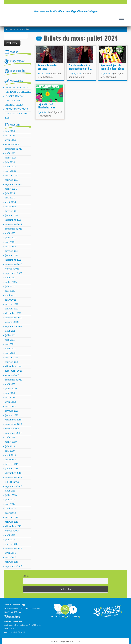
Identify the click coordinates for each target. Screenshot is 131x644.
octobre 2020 (12, 375)
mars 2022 (11, 300)
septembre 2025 (14, 149)
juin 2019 (10, 446)
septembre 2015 (14, 566)
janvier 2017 (12, 544)
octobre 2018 (12, 482)
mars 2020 (11, 406)
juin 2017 (10, 540)
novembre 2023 (14, 224)
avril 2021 (10, 349)
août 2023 (10, 233)
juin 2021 (10, 340)
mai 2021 (10, 344)
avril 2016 (10, 553)
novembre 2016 (14, 548)
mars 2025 (11, 171)
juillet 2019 (11, 442)
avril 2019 (10, 455)
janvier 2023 (12, 255)
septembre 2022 (14, 273)
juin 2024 (10, 193)
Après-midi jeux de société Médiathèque (112, 67)
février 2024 (12, 211)
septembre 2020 (14, 380)
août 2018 (10, 491)
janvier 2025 (12, 180)
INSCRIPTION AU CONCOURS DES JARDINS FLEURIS (14, 101)
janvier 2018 (12, 522)
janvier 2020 (12, 415)
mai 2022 (10, 291)
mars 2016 (11, 557)
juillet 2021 (11, 335)
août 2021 (10, 331)
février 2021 (12, 358)
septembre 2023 (14, 229)
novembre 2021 (14, 318)
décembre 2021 (13, 313)
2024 (18, 29)
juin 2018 (10, 500)
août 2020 (10, 384)
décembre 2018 (13, 473)
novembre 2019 (14, 424)
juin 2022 (10, 286)
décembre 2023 (13, 220)
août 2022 (10, 278)
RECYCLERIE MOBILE (17, 109)
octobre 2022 (12, 269)
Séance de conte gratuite (47, 67)
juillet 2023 (11, 238)
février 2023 (12, 251)
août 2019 (10, 437)
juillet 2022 (11, 282)
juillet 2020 (11, 389)
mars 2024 (11, 207)
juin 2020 (10, 393)
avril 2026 (10, 140)
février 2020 (12, 411)
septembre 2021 (14, 326)
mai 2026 (10, 136)
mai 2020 (10, 397)
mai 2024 (10, 198)
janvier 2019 (12, 469)
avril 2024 (10, 202)
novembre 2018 (14, 477)
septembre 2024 (14, 184)
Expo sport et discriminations (46, 106)
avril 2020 (10, 402)
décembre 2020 (13, 366)
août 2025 (10, 153)
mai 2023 (10, 242)
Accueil (9, 29)
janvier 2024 (12, 215)
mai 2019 (10, 451)
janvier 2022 (12, 309)
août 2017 (10, 535)
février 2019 (12, 464)
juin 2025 (10, 162)
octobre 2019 (12, 429)
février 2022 (12, 304)
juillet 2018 (11, 495)
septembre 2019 (14, 433)
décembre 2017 (13, 526)
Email (26, 576)
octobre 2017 (12, 531)
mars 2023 (11, 247)
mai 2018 (10, 504)
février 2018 (12, 517)
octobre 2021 (12, 322)
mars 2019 (11, 460)
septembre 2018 (14, 486)
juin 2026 (10, 131)
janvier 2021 (12, 362)
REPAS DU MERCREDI (17, 87)
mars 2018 (11, 513)
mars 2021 (11, 353)
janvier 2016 (12, 562)
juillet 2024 (11, 189)
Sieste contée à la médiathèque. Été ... (80, 67)
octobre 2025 (12, 144)
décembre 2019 (13, 420)
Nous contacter (13, 616)
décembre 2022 (13, 260)
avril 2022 (10, 295)
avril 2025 (10, 167)
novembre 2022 (14, 264)
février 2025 (12, 175)
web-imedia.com (73, 641)
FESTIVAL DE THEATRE (18, 92)
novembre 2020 (14, 371)
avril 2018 (10, 508)
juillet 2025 (11, 158)
